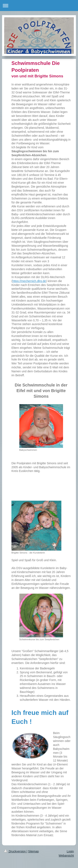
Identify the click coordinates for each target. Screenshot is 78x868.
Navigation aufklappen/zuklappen (39, 6)
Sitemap (33, 851)
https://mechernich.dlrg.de (29, 281)
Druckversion (15, 851)
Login (70, 851)
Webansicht (66, 856)
